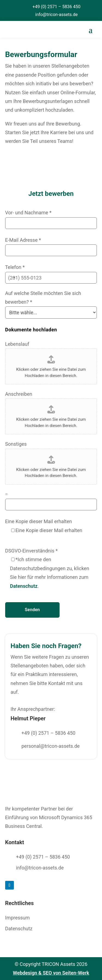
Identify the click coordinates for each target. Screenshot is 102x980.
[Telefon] (51, 278)
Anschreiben (19, 394)
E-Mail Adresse (23, 240)
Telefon (15, 267)
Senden (32, 610)
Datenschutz (24, 586)
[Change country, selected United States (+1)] (11, 278)
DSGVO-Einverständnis (31, 551)
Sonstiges (16, 444)
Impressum (18, 918)
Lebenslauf (17, 344)
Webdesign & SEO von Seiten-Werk (51, 973)
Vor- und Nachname (28, 213)
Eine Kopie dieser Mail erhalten (39, 521)
